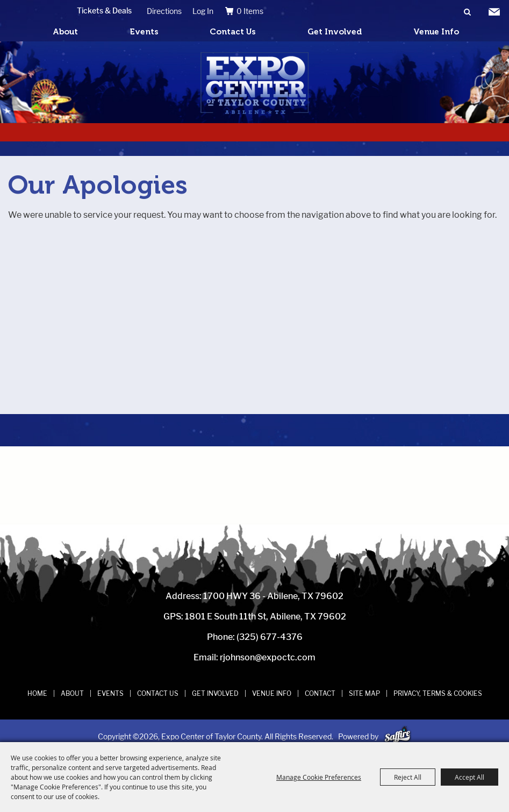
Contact (320, 693)
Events (144, 32)
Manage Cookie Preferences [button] (319, 777)
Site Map (364, 693)
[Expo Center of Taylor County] (254, 83)
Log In (203, 11)
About (65, 32)
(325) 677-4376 (270, 637)
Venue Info (436, 32)
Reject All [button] (408, 777)
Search (467, 12)
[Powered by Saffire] (397, 736)
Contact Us (233, 32)
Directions (164, 11)
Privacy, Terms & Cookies (438, 693)
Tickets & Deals (104, 10)
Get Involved (335, 32)
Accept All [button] (469, 777)
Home (37, 693)
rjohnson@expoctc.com (268, 657)
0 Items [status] (250, 11)
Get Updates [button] (494, 12)
